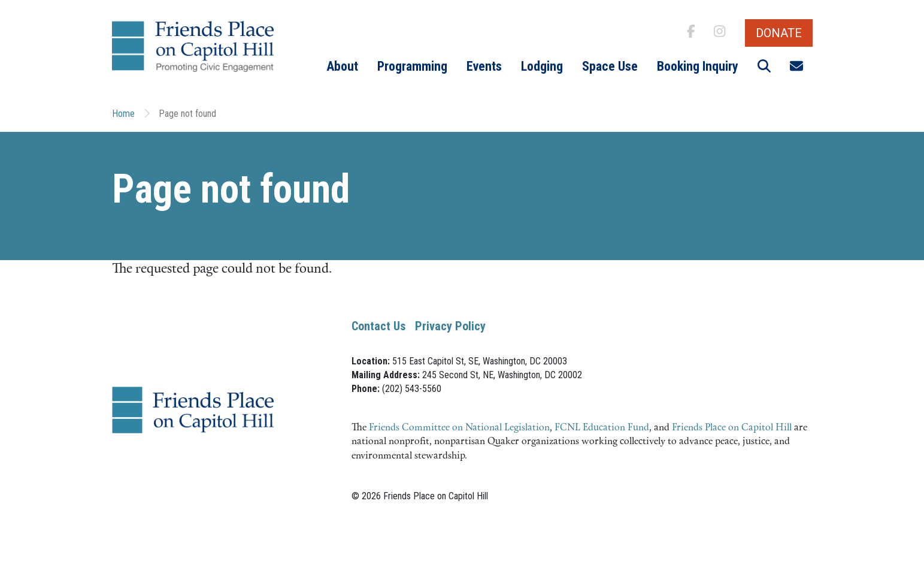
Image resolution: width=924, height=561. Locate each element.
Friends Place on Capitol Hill (732, 428)
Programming (412, 66)
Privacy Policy (450, 326)
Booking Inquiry (698, 66)
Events (484, 66)
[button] (764, 67)
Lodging (542, 66)
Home (123, 114)
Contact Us (378, 326)
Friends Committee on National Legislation (459, 428)
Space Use (610, 66)
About (342, 66)
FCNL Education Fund (602, 428)
